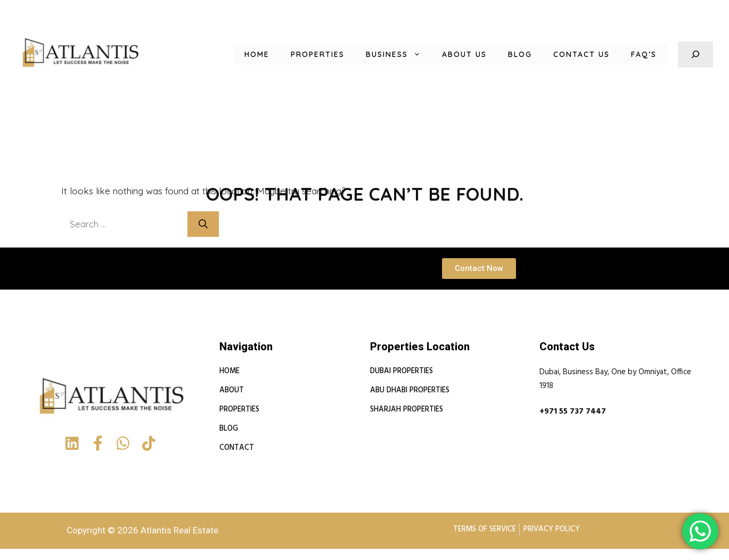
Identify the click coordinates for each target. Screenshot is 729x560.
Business (387, 54)
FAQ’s (643, 54)
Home (237, 54)
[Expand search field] (695, 55)
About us (457, 54)
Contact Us (578, 54)
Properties (301, 54)
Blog (514, 54)
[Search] (209, 224)
